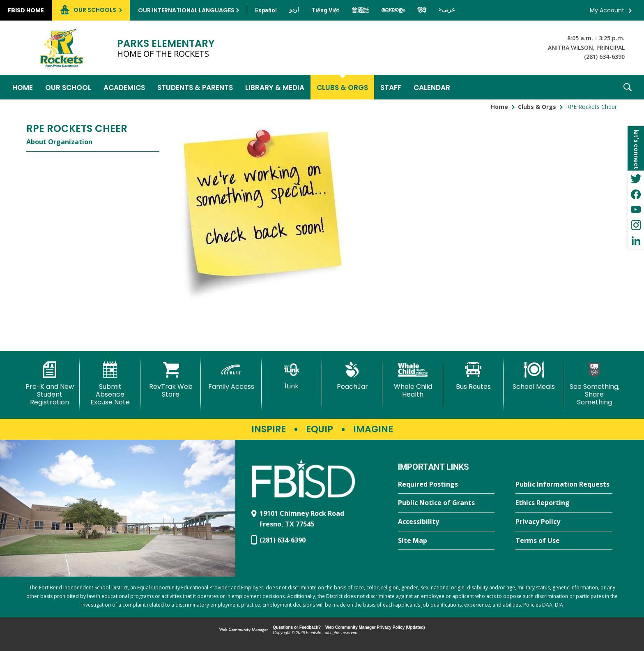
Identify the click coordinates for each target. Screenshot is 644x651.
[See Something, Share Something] (595, 384)
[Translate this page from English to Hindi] (422, 10)
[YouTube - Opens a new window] (636, 210)
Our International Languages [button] (186, 10)
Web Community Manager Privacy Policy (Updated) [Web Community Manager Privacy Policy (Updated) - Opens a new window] (375, 627)
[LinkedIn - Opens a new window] (636, 241)
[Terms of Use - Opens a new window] (564, 541)
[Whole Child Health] (413, 380)
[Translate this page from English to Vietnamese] (325, 10)
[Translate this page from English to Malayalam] (393, 9)
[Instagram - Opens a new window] (636, 225)
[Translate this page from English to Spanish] (266, 10)
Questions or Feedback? (297, 627)
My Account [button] (607, 10)
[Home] (23, 87)
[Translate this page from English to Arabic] (447, 9)
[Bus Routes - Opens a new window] (473, 376)
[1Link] (292, 376)
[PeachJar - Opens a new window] (352, 376)
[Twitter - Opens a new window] (636, 178)
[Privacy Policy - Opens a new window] (564, 522)
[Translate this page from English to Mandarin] (360, 10)
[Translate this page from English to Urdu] (294, 9)
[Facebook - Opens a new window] (636, 194)
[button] (628, 87)
